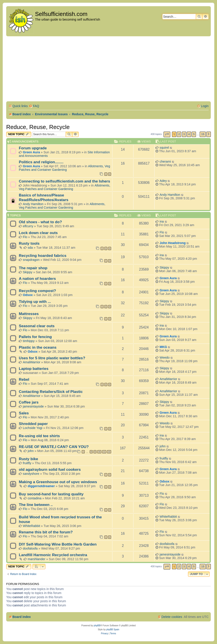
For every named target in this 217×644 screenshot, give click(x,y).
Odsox (28, 295)
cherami (165, 161)
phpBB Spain (113, 630)
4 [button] (189, 134)
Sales (24, 413)
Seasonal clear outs (37, 326)
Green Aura (31, 152)
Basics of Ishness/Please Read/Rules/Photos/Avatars (44, 197)
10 (99, 452)
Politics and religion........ (41, 162)
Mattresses (29, 314)
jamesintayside (33, 406)
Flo (25, 237)
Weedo (165, 358)
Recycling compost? (37, 291)
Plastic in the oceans (38, 347)
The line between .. (36, 505)
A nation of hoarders (37, 279)
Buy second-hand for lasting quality (51, 494)
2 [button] (179, 134)
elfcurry (28, 226)
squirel (164, 148)
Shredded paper (33, 424)
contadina (35, 498)
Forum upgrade (33, 148)
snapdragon (31, 260)
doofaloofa (30, 548)
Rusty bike (28, 459)
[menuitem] (34, 106)
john (31, 451)
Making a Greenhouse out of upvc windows (58, 482)
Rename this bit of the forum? (46, 532)
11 (104, 452)
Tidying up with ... (35, 302)
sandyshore (31, 474)
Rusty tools (29, 243)
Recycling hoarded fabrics (43, 256)
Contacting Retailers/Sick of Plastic (51, 392)
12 (109, 452)
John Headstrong (173, 243)
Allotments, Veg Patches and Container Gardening (65, 168)
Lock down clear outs (38, 233)
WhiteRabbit (31, 526)
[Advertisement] (108, 69)
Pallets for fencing (35, 337)
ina (162, 221)
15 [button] (203, 134)
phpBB (97, 626)
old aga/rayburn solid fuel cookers (50, 469)
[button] (167, 134)
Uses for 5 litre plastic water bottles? (52, 358)
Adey (163, 181)
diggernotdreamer (41, 486)
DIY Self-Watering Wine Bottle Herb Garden (58, 544)
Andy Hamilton (33, 204)
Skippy (28, 272)
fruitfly (27, 463)
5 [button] (194, 134)
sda (30, 248)
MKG (163, 347)
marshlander (36, 559)
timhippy (29, 341)
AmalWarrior (32, 362)
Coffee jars (29, 402)
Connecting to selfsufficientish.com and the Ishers (65, 181)
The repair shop (33, 268)
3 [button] (184, 134)
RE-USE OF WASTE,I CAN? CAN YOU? (54, 447)
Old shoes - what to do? (40, 222)
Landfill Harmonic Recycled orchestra (53, 555)
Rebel (24, 379)
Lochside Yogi (33, 428)
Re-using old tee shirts (39, 436)
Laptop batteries (34, 369)
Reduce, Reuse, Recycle (38, 127)
